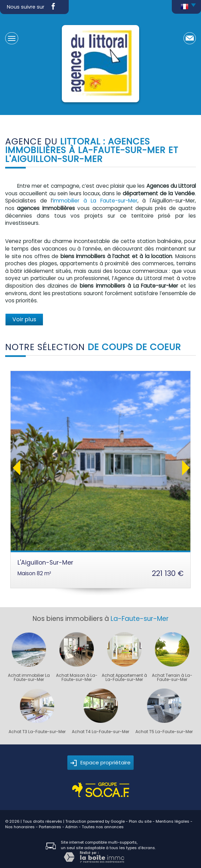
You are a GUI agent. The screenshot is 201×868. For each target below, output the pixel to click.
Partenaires (50, 827)
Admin (71, 827)
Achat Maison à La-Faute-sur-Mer (77, 678)
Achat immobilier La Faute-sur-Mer (29, 678)
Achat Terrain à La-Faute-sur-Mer (172, 678)
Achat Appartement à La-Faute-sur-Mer (124, 678)
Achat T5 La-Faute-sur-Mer (164, 732)
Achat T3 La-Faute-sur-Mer (37, 732)
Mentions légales (172, 821)
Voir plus (24, 319)
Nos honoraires (20, 827)
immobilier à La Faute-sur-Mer (95, 201)
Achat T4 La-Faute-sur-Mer (100, 732)
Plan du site (140, 821)
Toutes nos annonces (103, 827)
